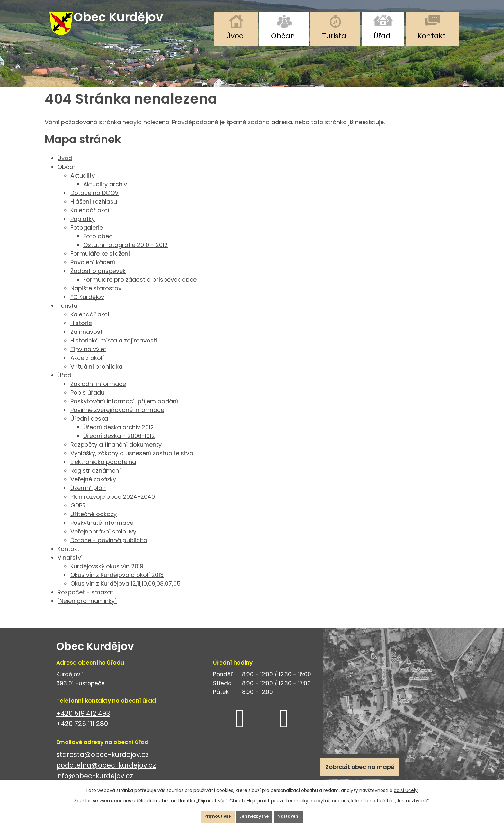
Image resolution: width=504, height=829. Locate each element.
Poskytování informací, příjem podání (124, 409)
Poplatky (83, 227)
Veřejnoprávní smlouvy (103, 539)
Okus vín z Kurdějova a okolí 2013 (117, 583)
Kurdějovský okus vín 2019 (107, 574)
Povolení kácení (93, 270)
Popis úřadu (87, 401)
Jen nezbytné (255, 814)
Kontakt (432, 36)
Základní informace (98, 392)
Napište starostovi (97, 296)
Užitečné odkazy (94, 522)
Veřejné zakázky (93, 487)
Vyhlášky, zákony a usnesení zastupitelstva (132, 461)
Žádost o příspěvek (98, 279)
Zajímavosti (87, 340)
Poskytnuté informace (102, 531)
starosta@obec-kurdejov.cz (103, 763)
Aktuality (83, 183)
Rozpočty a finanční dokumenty (116, 453)
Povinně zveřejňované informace (117, 418)
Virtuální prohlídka (96, 374)
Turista (334, 36)
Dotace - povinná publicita (109, 548)
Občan (283, 36)
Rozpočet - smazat (85, 600)
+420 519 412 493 (83, 721)
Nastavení (298, 814)
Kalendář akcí (90, 218)
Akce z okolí (87, 366)
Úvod (235, 36)
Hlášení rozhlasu (94, 210)
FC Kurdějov (87, 305)
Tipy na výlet (88, 357)
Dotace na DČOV (94, 201)
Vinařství (70, 565)
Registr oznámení (95, 479)
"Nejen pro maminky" (87, 609)
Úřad (382, 36)
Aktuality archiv (105, 192)
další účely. (406, 786)
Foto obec (98, 244)
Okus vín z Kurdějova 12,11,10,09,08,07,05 (126, 592)
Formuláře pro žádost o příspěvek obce (140, 288)
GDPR (78, 513)
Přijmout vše (208, 814)
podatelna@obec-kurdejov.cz (106, 773)
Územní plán (88, 496)
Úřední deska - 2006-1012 (119, 444)
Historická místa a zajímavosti (114, 348)
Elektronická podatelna (103, 470)
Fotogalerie (87, 236)
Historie (81, 331)
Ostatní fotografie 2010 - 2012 (126, 253)
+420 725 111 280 (82, 732)
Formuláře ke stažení (100, 262)
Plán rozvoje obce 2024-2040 (113, 505)
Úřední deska (89, 427)
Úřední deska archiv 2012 (119, 435)
